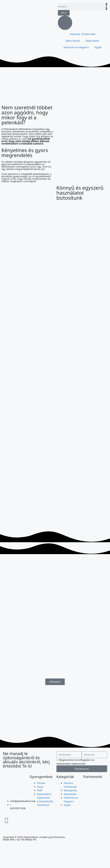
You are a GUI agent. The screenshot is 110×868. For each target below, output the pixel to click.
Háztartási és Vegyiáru (76, 47)
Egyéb (98, 47)
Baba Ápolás (73, 41)
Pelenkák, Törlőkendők (82, 34)
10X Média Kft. (29, 839)
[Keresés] (106, 6)
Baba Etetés (92, 41)
